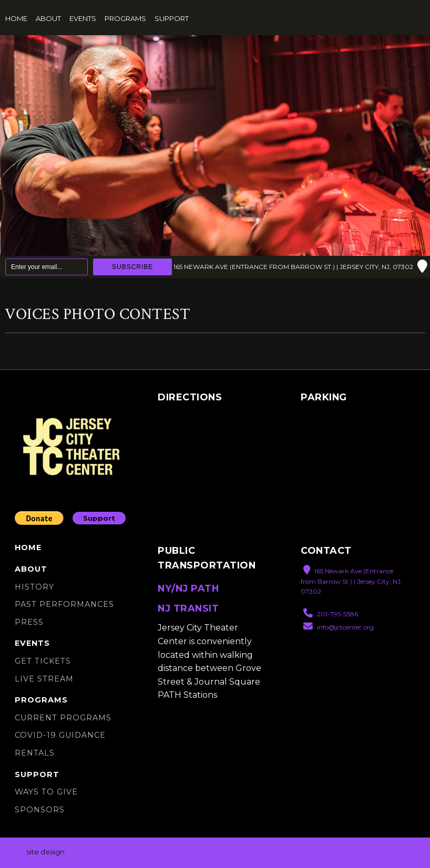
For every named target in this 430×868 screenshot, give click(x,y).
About (48, 18)
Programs (125, 18)
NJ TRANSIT (188, 608)
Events (83, 18)
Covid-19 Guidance (60, 735)
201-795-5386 (331, 613)
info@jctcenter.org (339, 627)
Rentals (35, 753)
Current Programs (63, 718)
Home (16, 18)
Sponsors (40, 810)
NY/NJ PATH (188, 588)
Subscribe (132, 267)
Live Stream (44, 679)
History (34, 587)
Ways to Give (46, 792)
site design (45, 852)
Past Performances (64, 604)
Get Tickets (43, 661)
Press (29, 622)
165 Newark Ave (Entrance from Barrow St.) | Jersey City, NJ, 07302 (300, 267)
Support (172, 18)
